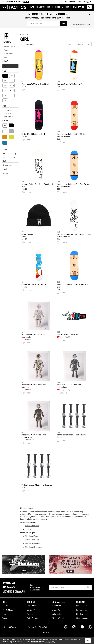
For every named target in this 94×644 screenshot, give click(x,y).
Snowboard (40, 7)
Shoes (58, 7)
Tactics (14, 7)
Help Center (32, 606)
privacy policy (50, 642)
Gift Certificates (8, 610)
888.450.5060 (82, 606)
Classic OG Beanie (39, 219)
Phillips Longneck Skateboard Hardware (39, 468)
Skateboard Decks (32, 526)
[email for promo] (43, 23)
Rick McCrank (8, 113)
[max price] (16, 157)
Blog (4, 614)
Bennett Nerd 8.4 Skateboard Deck (39, 268)
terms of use (36, 642)
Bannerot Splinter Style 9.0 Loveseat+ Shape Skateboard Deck (74, 219)
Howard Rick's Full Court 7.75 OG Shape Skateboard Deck (74, 119)
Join (63, 23)
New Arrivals (7, 165)
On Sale (5, 173)
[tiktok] (74, 627)
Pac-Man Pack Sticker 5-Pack (74, 318)
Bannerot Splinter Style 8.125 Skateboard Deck (39, 169)
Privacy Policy (44, 627)
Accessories (66, 7)
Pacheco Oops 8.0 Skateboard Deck (74, 67)
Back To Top (47, 632)
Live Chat (80, 614)
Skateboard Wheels (33, 544)
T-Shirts (28, 529)
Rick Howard (7, 110)
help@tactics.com (83, 610)
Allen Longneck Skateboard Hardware (74, 418)
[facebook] (90, 628)
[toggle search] (89, 7)
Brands (81, 7)
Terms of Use (33, 627)
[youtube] (82, 628)
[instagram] (66, 627)
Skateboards (9, 50)
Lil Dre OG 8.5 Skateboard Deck (39, 118)
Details (26, 2)
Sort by (69, 44)
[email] (70, 587)
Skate (32, 7)
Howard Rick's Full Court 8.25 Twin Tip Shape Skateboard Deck (74, 169)
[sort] (83, 44)
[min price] (6, 157)
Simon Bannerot (8, 117)
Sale (75, 7)
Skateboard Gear (9, 46)
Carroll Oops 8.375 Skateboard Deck (39, 67)
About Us (6, 606)
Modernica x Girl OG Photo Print (39, 319)
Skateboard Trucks (32, 536)
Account (72, 2)
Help (79, 2)
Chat (65, 2)
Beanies (5, 57)
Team (5, 618)
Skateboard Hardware (33, 547)
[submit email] (89, 587)
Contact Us (31, 610)
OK (88, 641)
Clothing (50, 7)
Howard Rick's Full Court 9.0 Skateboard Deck (74, 269)
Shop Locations (82, 618)
